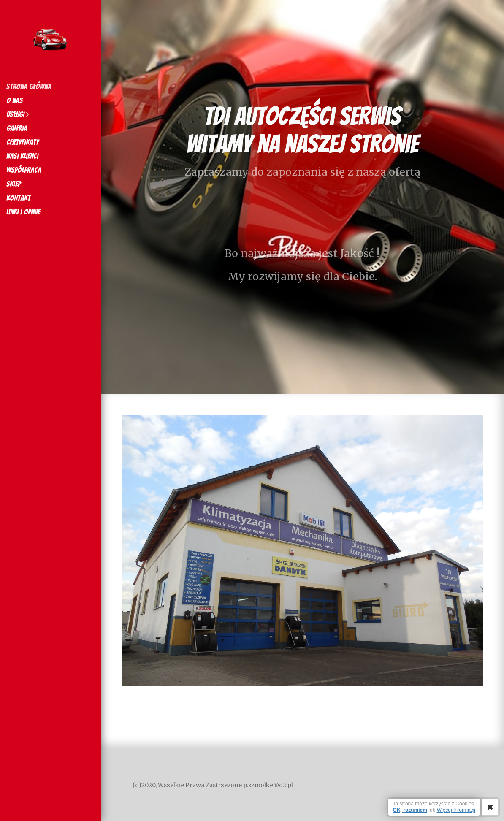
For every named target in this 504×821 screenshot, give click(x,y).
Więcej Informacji (456, 810)
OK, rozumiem (410, 810)
